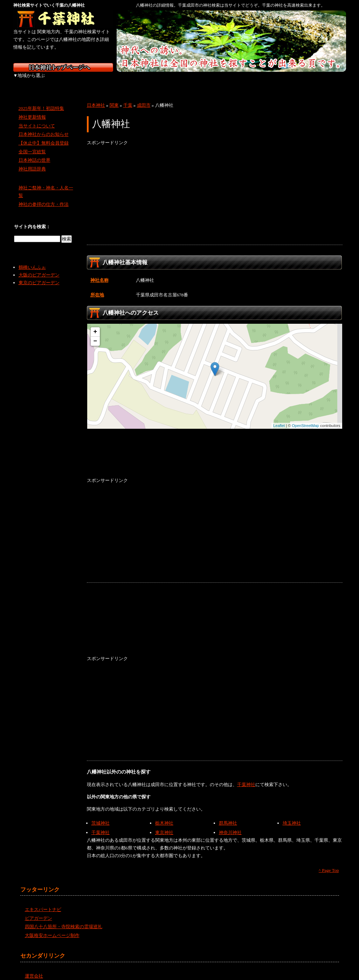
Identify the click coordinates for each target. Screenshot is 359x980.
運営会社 (34, 968)
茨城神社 (101, 815)
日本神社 (96, 97)
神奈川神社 (230, 825)
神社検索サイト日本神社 (63, 67)
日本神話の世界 (34, 152)
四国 (252, 80)
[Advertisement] (215, 188)
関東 (105, 80)
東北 (68, 80)
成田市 (144, 97)
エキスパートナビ (43, 902)
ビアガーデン (39, 911)
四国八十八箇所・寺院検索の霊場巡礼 (64, 919)
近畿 (179, 80)
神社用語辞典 (32, 161)
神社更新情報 (32, 109)
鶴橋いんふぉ (32, 260)
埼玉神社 (292, 815)
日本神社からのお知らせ (44, 127)
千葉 (128, 97)
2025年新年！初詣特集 (41, 101)
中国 (216, 80)
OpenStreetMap (305, 418)
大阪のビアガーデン (39, 267)
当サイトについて (37, 118)
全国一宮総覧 (32, 144)
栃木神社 (164, 815)
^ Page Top (329, 863)
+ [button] (95, 324)
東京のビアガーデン (39, 275)
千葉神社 (246, 777)
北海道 (32, 80)
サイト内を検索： (32, 219)
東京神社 (164, 825)
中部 (142, 80)
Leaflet (279, 418)
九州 (289, 80)
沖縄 (327, 80)
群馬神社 (228, 815)
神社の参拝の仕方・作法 (44, 197)
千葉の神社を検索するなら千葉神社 (63, 19)
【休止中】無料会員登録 (44, 135)
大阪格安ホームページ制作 (52, 928)
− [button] (95, 334)
